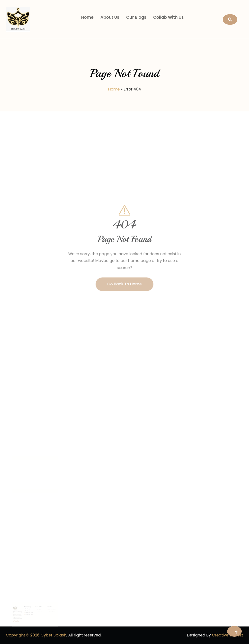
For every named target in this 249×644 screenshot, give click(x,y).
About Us (110, 17)
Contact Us (24, 617)
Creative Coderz (227, 635)
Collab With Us (169, 17)
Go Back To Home (124, 295)
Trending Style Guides (17, 616)
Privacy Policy (24, 617)
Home (87, 17)
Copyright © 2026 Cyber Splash (36, 635)
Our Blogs (136, 17)
